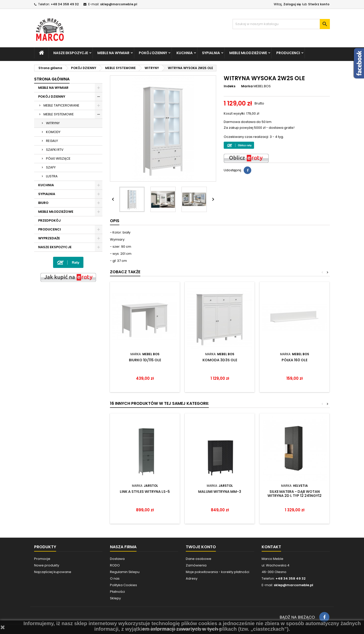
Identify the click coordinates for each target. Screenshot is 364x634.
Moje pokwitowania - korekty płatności (218, 572)
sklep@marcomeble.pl (119, 4)
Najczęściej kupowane (53, 572)
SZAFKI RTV (55, 150)
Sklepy (115, 598)
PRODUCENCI (288, 53)
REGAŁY (52, 141)
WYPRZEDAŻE (49, 238)
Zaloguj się (292, 4)
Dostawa (117, 559)
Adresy (192, 578)
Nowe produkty (47, 565)
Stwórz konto (319, 4)
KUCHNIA (185, 53)
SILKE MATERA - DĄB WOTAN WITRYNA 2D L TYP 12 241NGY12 (294, 494)
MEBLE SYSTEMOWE (59, 114)
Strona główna (52, 79)
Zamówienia (196, 565)
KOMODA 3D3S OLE (220, 360)
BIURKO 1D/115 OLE (145, 360)
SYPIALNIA (211, 53)
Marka (247, 86)
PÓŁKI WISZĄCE (58, 159)
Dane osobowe (199, 559)
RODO (115, 565)
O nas (115, 578)
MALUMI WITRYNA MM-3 (220, 492)
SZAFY (51, 167)
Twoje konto (201, 547)
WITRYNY (53, 123)
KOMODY (53, 132)
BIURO (43, 203)
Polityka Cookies (123, 585)
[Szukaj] (281, 24)
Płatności (117, 592)
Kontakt (271, 547)
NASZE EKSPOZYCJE (71, 53)
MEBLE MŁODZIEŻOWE (248, 53)
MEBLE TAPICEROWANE (61, 105)
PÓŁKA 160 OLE (294, 360)
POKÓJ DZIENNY (153, 53)
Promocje (42, 559)
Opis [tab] (115, 221)
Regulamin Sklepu (125, 572)
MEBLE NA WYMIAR (113, 53)
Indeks (230, 86)
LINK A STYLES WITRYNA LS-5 (145, 492)
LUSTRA (52, 176)
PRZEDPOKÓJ (49, 220)
